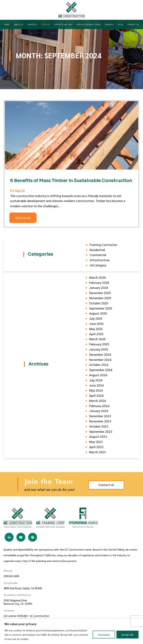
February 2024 (99, 406)
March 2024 (97, 401)
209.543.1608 (11, 576)
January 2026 (99, 287)
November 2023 (100, 421)
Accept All (128, 635)
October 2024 (99, 365)
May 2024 (96, 390)
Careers (109, 24)
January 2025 (99, 349)
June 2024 (96, 385)
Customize (104, 635)
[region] (71, 631)
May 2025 (96, 329)
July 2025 (96, 318)
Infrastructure (100, 260)
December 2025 (100, 293)
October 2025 (99, 303)
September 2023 (101, 431)
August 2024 (98, 375)
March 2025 (97, 339)
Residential (97, 250)
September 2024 (101, 370)
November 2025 (100, 298)
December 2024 (100, 354)
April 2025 (96, 334)
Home (7, 24)
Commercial (98, 255)
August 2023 (98, 436)
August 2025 (98, 313)
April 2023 (96, 447)
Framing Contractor (103, 245)
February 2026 (99, 283)
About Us (19, 24)
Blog (121, 24)
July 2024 (96, 380)
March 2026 (97, 277)
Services (32, 24)
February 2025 (99, 344)
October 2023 (99, 426)
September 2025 (101, 308)
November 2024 (100, 360)
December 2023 (100, 416)
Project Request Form (89, 24)
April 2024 (96, 395)
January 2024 (99, 411)
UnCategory (98, 265)
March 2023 (97, 452)
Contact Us (133, 24)
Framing (46, 24)
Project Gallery (63, 24)
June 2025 (96, 324)
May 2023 (96, 442)
